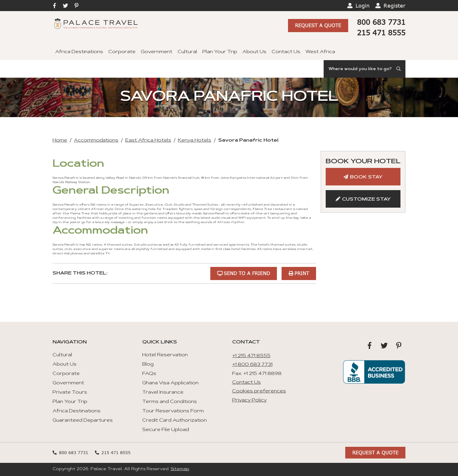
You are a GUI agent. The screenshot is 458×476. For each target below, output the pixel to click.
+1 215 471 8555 (251, 356)
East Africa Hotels (148, 140)
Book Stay (366, 177)
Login (362, 6)
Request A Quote (318, 25)
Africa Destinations (79, 52)
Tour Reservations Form (173, 411)
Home (60, 140)
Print (302, 273)
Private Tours (70, 392)
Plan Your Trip (220, 52)
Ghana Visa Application (170, 383)
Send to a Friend (247, 273)
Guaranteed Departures (83, 421)
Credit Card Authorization (175, 421)
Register (394, 6)
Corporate (122, 52)
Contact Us (286, 52)
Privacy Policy (249, 400)
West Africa (320, 52)
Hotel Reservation (165, 355)
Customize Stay (366, 199)
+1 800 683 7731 (252, 365)
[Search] (365, 69)
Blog (148, 364)
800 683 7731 (381, 22)
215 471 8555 (381, 33)
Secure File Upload (166, 430)
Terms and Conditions (170, 402)
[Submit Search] (399, 69)
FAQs (149, 374)
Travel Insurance (163, 392)
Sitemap (180, 469)
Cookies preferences (259, 391)
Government (157, 52)
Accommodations (96, 140)
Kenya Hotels (195, 140)
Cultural (187, 52)
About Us (254, 52)
